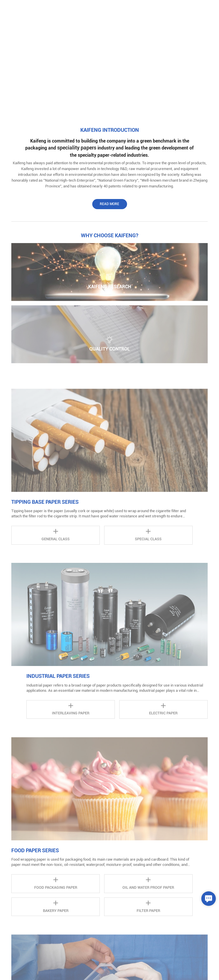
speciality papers (77, 148)
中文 (188, 9)
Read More (109, 204)
